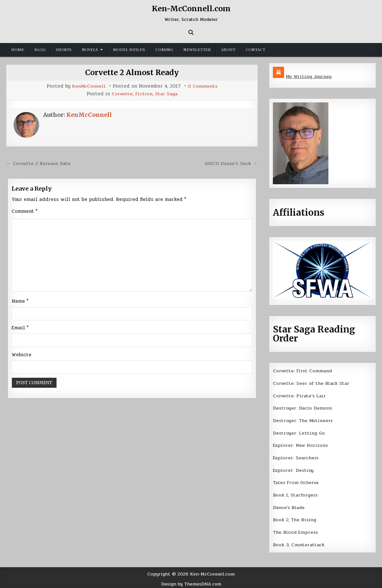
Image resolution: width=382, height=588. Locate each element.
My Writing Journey (309, 76)
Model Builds (129, 50)
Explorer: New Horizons (301, 444)
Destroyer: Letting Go (299, 432)
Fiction (143, 94)
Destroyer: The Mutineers (303, 419)
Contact (255, 50)
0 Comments (203, 86)
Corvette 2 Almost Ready (132, 72)
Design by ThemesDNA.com (191, 581)
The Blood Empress (296, 530)
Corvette (122, 94)
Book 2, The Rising (295, 518)
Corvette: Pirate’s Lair (300, 395)
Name (20, 301)
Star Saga (167, 94)
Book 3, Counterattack (299, 542)
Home (18, 50)
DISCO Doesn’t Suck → (230, 163)
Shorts (64, 50)
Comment (25, 211)
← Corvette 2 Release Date (39, 163)
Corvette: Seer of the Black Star (312, 383)
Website (22, 355)
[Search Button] (191, 32)
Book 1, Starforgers (296, 493)
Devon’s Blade (290, 506)
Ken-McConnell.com (191, 9)
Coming (164, 50)
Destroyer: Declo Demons (303, 407)
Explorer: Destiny (294, 469)
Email (20, 328)
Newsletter (197, 50)
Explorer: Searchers (296, 456)
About (228, 50)
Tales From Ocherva (297, 481)
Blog (40, 50)
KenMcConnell (89, 86)
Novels (90, 50)
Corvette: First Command (303, 370)
